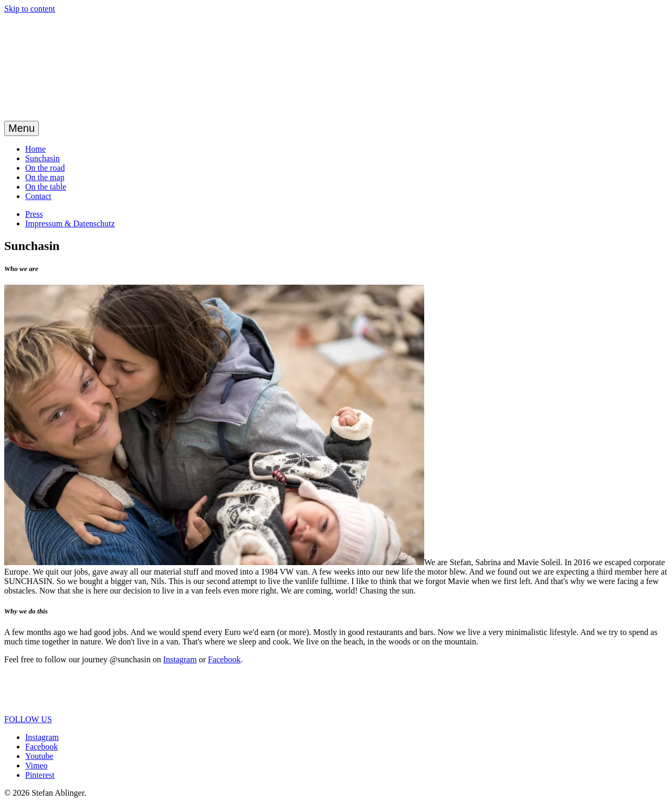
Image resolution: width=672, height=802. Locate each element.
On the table (46, 187)
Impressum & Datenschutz (70, 223)
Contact (38, 196)
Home (35, 149)
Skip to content (30, 9)
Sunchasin (43, 158)
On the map (45, 177)
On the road (45, 168)
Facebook (224, 659)
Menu (22, 128)
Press (34, 214)
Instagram (180, 659)
